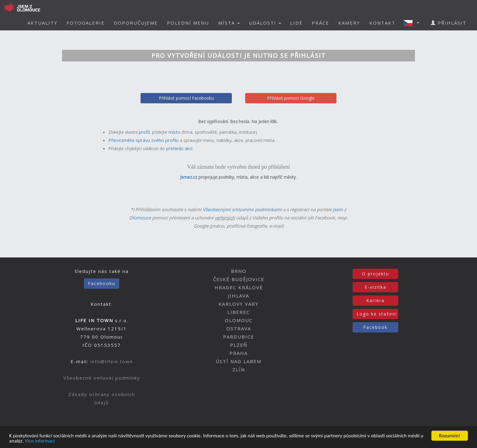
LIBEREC (238, 312)
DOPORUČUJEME (136, 23)
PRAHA (238, 353)
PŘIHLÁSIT (449, 23)
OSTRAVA (239, 329)
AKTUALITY (42, 23)
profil (144, 132)
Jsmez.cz (189, 177)
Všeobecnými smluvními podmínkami (242, 209)
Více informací (40, 441)
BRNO (239, 271)
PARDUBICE (238, 337)
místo (174, 132)
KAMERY (349, 23)
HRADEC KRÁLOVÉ (239, 288)
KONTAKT (382, 23)
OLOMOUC (239, 320)
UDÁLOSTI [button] (265, 23)
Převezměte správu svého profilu (143, 140)
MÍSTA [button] (229, 23)
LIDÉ (296, 23)
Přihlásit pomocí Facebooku (186, 98)
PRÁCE (320, 23)
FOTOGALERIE (86, 23)
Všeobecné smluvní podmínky (102, 378)
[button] (413, 23)
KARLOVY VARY (238, 304)
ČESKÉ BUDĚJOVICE (239, 279)
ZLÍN (239, 370)
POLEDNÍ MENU (188, 23)
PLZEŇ (239, 345)
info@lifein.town (112, 361)
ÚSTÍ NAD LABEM (238, 361)
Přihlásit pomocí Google (291, 98)
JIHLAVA (238, 296)
